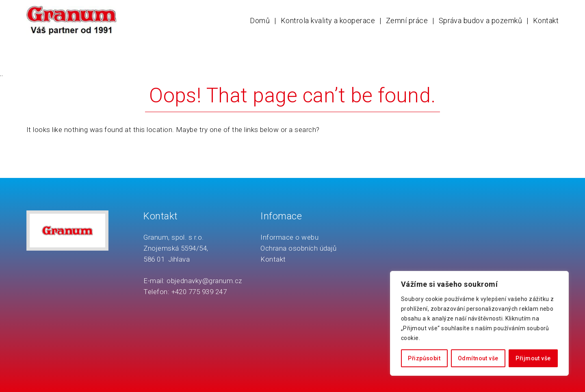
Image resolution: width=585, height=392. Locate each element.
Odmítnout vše (478, 358)
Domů (260, 21)
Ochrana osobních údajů (299, 248)
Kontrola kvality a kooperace (328, 21)
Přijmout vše (533, 358)
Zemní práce (407, 21)
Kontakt (546, 21)
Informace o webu (289, 237)
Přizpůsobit (424, 358)
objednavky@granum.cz (204, 281)
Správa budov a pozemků (481, 21)
